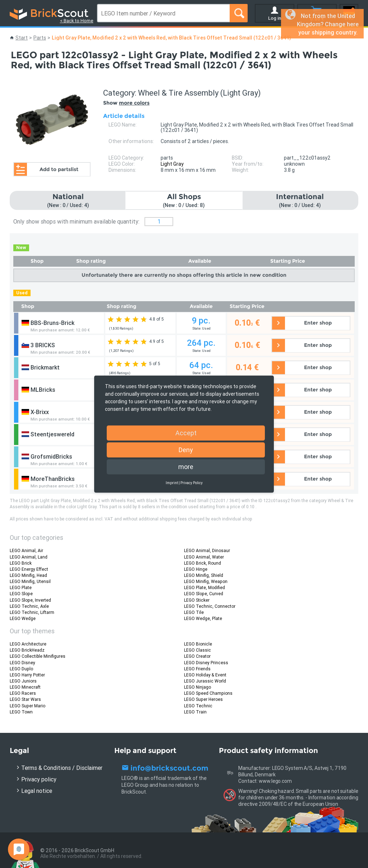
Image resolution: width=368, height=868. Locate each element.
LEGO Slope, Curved (204, 594)
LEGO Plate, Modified (204, 587)
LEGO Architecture (28, 644)
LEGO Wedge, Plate (203, 618)
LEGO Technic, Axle (29, 606)
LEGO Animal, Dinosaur (207, 550)
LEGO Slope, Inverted (30, 600)
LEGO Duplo (21, 669)
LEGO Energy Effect (29, 569)
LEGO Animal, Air (26, 550)
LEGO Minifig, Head (28, 575)
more (186, 466)
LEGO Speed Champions (208, 693)
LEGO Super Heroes (203, 699)
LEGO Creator (197, 656)
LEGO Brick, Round (203, 563)
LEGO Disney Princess (206, 663)
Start (22, 38)
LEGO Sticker (197, 600)
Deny (186, 449)
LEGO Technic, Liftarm (32, 612)
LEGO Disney (22, 663)
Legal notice (37, 791)
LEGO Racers (23, 693)
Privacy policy (39, 779)
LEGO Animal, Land (29, 557)
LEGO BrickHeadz (27, 650)
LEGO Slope (21, 594)
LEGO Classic (197, 650)
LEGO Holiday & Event (205, 675)
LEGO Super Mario (27, 706)
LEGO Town (21, 712)
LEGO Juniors (23, 681)
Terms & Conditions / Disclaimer (62, 768)
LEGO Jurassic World (205, 681)
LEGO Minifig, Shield (204, 575)
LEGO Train (195, 712)
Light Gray (172, 164)
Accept (186, 433)
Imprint (172, 483)
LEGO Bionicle (198, 644)
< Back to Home (77, 21)
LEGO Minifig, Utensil (30, 581)
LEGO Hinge (196, 569)
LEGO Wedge (23, 618)
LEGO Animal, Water (204, 557)
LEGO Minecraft (25, 687)
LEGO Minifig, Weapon (206, 581)
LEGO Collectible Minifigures (38, 656)
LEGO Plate (21, 587)
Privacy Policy (192, 483)
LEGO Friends (197, 669)
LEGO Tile (194, 612)
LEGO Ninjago (197, 687)
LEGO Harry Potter (27, 675)
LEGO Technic (198, 706)
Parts (40, 38)
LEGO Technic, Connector (210, 606)
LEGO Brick (21, 563)
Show (126, 103)
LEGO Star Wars (25, 699)
